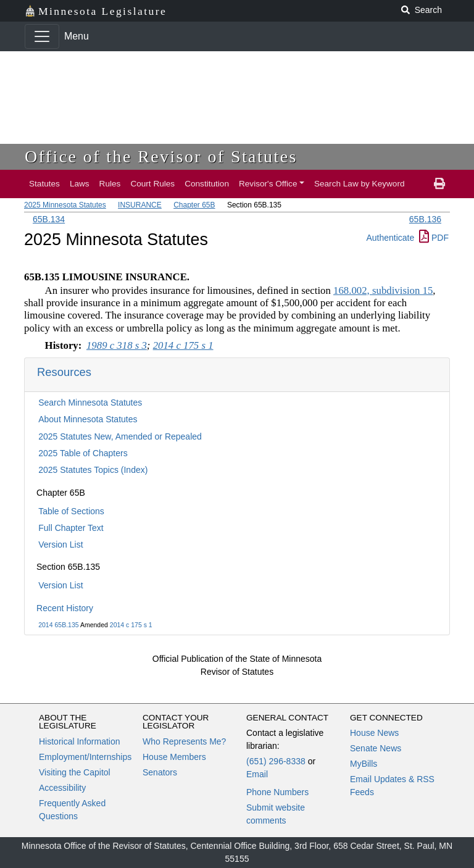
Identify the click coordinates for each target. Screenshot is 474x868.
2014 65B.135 (58, 625)
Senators (160, 772)
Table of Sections (71, 511)
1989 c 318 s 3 (117, 345)
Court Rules (152, 184)
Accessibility (62, 788)
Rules (110, 184)
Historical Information (80, 741)
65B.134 (49, 219)
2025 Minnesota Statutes (65, 205)
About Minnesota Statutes (88, 419)
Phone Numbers (277, 792)
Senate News (376, 748)
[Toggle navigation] (42, 36)
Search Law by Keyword (360, 184)
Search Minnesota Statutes (90, 403)
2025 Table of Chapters (83, 453)
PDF (434, 238)
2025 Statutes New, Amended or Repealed (120, 436)
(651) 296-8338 (276, 761)
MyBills (364, 764)
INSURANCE (140, 205)
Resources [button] (64, 372)
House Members (174, 757)
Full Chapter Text (71, 528)
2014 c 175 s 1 (131, 625)
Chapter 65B (194, 205)
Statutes (44, 184)
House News (374, 733)
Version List (60, 545)
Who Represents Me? (184, 741)
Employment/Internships (85, 757)
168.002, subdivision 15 (383, 290)
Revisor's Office (268, 184)
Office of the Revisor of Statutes (161, 156)
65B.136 (425, 219)
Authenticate (390, 238)
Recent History (65, 608)
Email (257, 774)
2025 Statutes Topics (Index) (93, 470)
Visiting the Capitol (75, 772)
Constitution (207, 184)
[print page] (439, 184)
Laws (80, 184)
